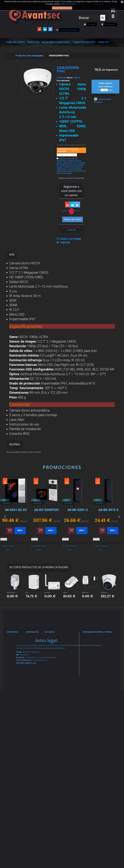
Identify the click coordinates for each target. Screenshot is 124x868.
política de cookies (68, 4)
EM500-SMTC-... (85, 593)
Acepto (55, 8)
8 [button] (50, 561)
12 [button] (60, 561)
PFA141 (27, 593)
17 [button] (72, 561)
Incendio (14, 751)
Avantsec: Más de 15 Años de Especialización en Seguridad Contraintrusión (36, 800)
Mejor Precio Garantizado (56, 42)
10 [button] (55, 561)
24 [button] (89, 561)
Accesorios (15, 736)
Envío (31, 702)
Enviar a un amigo (71, 239)
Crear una (71, 230)
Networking (15, 665)
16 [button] (69, 561)
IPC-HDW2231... (105, 593)
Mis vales (52, 683)
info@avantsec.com (96, 653)
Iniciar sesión (110, 24)
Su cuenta (91, 24)
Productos (33, 42)
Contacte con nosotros (69, 30)
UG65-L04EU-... (48, 593)
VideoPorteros (17, 693)
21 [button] (81, 561)
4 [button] (40, 561)
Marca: (77, 78)
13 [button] (62, 561)
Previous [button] (5, 516)
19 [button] (77, 561)
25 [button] (91, 561)
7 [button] (47, 561)
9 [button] (52, 561)
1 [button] (33, 561)
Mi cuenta (50, 632)
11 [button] (57, 561)
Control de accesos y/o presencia (16, 683)
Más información (66, 8)
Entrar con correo (73, 219)
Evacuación (15, 799)
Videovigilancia (17, 646)
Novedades (34, 646)
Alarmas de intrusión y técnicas (15, 656)
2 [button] (35, 561)
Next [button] (119, 516)
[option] (16, 515)
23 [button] (86, 561)
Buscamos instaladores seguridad (35, 733)
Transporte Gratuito (84, 42)
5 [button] (43, 561)
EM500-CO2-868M (11, 593)
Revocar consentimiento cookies (36, 768)
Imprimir (65, 242)
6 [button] (45, 561)
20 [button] (79, 561)
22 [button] (84, 561)
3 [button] (38, 561)
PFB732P (65, 593)
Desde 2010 (104, 42)
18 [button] (74, 561)
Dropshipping (35, 724)
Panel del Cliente (16, 42)
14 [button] (64, 561)
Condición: (62, 78)
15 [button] (67, 561)
